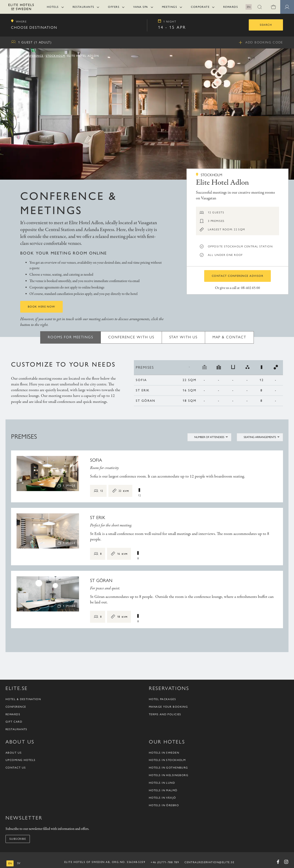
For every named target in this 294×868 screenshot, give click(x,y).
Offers (114, 7)
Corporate (200, 7)
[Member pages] (287, 7)
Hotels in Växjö (163, 798)
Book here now (41, 307)
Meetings (170, 7)
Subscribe (18, 839)
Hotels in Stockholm (167, 760)
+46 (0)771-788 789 (165, 862)
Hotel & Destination (23, 699)
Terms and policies (165, 714)
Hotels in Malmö (163, 790)
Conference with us (131, 337)
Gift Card (14, 722)
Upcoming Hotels (21, 760)
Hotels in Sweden (164, 753)
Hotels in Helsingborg (169, 775)
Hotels (53, 7)
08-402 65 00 (250, 288)
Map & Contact (229, 337)
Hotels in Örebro (164, 805)
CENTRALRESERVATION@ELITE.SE (209, 862)
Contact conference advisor (237, 276)
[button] (260, 7)
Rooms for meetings (71, 337)
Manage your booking (168, 707)
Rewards (231, 7)
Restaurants (83, 7)
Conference (33, 56)
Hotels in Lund (162, 783)
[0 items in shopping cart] (273, 7)
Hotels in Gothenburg (168, 768)
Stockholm (55, 56)
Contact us (16, 768)
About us (14, 753)
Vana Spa (141, 7)
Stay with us (183, 337)
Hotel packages (162, 699)
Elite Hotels (10, 56)
